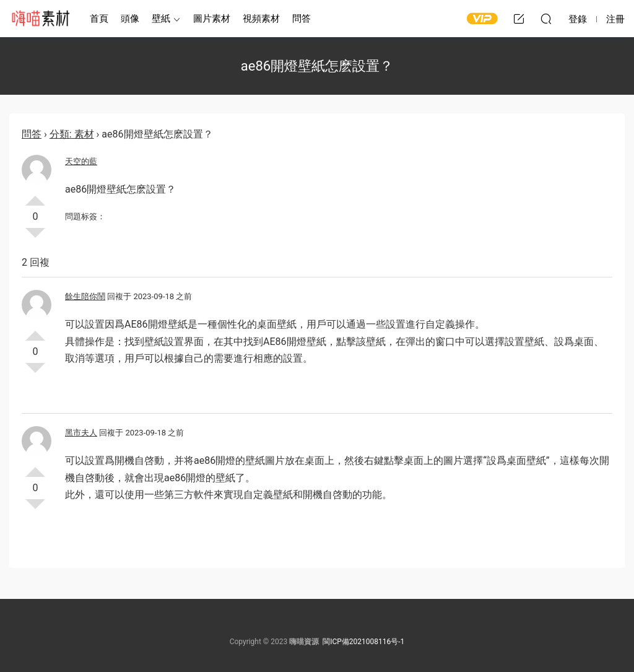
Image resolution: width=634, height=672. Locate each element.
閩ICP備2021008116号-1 (363, 642)
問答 (302, 19)
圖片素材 (212, 19)
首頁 (99, 19)
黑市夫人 (81, 433)
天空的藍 (81, 161)
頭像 (130, 19)
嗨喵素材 (40, 19)
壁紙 (161, 19)
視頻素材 (261, 19)
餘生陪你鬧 (85, 296)
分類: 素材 (72, 134)
